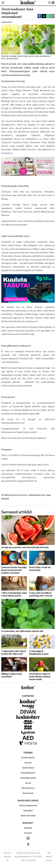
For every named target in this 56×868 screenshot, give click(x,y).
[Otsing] (50, 3)
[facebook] (40, 16)
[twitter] (44, 16)
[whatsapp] (48, 16)
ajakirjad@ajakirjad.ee (23, 857)
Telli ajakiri (28, 810)
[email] (53, 16)
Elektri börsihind (28, 815)
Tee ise (28, 783)
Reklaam (28, 828)
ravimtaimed (34, 495)
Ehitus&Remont (28, 773)
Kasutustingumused (28, 805)
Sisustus (28, 762)
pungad (5, 498)
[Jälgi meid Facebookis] (28, 845)
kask (48, 495)
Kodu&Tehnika (28, 757)
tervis (24, 495)
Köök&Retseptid (28, 778)
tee (43, 495)
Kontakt (28, 833)
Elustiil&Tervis (28, 788)
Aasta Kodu (28, 793)
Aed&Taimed (28, 768)
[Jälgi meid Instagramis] (28, 838)
